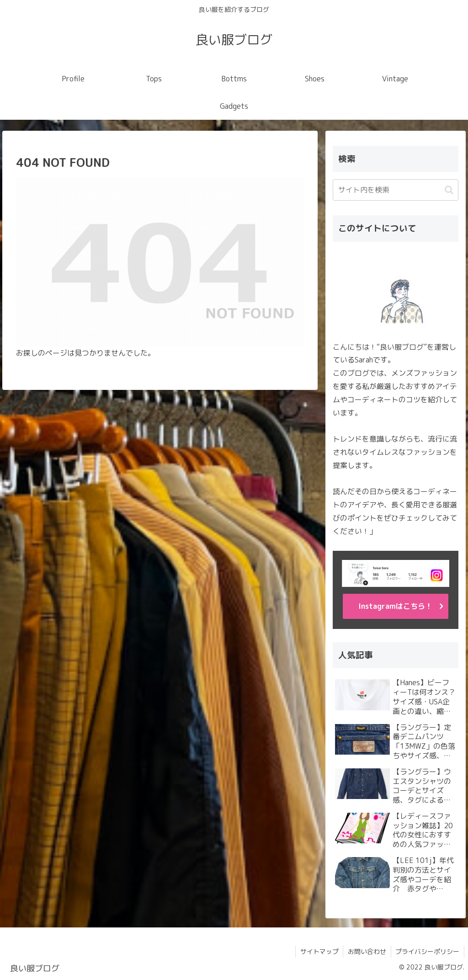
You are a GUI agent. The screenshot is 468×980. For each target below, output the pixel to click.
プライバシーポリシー (427, 951)
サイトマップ (319, 951)
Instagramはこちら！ (395, 606)
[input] (395, 190)
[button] (449, 190)
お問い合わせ (367, 951)
